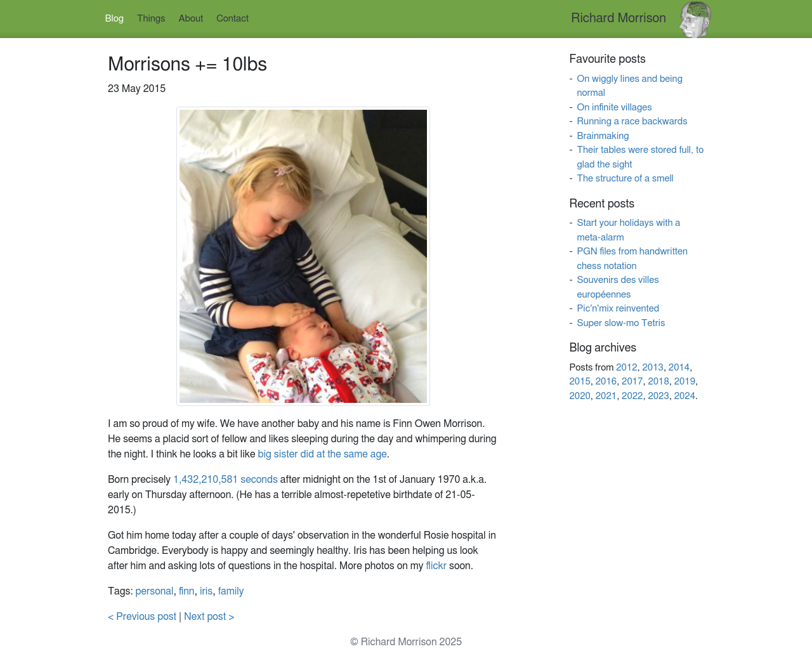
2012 (626, 368)
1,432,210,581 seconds (226, 480)
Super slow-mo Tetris (621, 323)
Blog (115, 19)
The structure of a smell (625, 179)
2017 (632, 382)
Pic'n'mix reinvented (618, 309)
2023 (658, 396)
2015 (580, 382)
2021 (606, 396)
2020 (580, 396)
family (231, 591)
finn (187, 591)
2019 (685, 382)
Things (151, 19)
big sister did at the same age (323, 454)
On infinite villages (614, 108)
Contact (232, 19)
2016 (606, 382)
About (191, 19)
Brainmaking (603, 136)
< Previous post (142, 617)
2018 (658, 382)
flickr (436, 566)
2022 (632, 396)
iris (206, 591)
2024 (685, 396)
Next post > (209, 617)
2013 (653, 368)
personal (155, 591)
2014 (679, 368)
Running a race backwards (632, 122)
